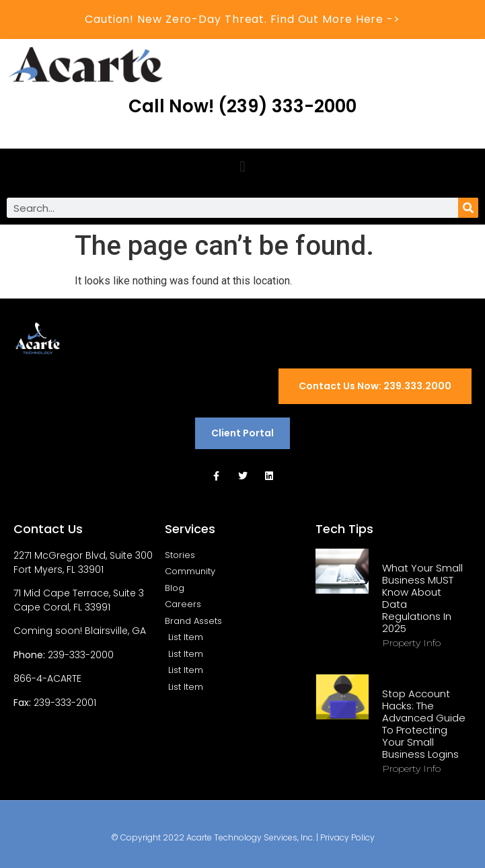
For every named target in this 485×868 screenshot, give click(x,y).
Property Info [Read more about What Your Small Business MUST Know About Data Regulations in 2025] (411, 643)
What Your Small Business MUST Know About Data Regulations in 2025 (422, 598)
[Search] (468, 208)
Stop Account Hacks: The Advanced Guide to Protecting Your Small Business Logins (424, 724)
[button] (242, 166)
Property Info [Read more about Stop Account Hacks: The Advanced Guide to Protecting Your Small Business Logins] (411, 768)
